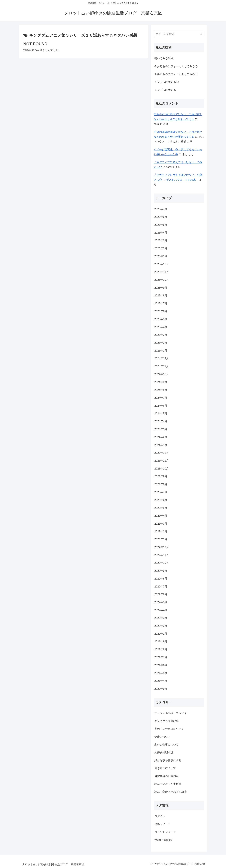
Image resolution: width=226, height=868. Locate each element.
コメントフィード (165, 832)
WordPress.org (163, 840)
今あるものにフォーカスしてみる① (176, 74)
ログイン (160, 816)
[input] (179, 34)
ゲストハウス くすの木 (182, 180)
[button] (201, 34)
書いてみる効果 (164, 58)
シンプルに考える (165, 90)
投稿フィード (162, 824)
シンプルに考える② (167, 82)
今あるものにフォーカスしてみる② (176, 66)
